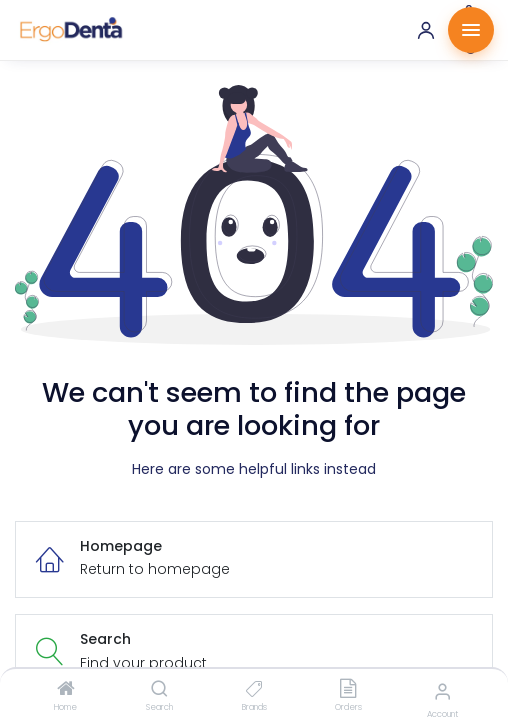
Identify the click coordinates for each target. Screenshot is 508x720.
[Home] (66, 690)
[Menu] (471, 30)
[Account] (426, 30)
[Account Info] (442, 691)
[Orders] (348, 690)
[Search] (159, 690)
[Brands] (254, 690)
